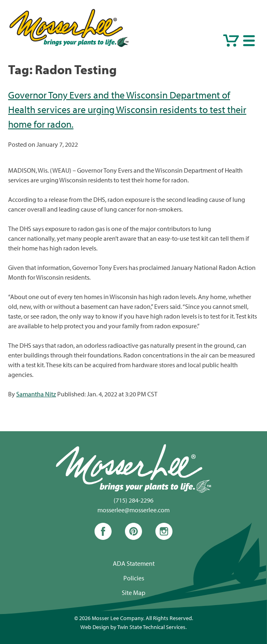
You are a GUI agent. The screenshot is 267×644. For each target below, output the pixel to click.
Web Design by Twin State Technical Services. (133, 627)
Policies (134, 578)
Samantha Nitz (36, 394)
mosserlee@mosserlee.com (133, 510)
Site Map (133, 593)
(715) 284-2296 (133, 500)
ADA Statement (134, 563)
